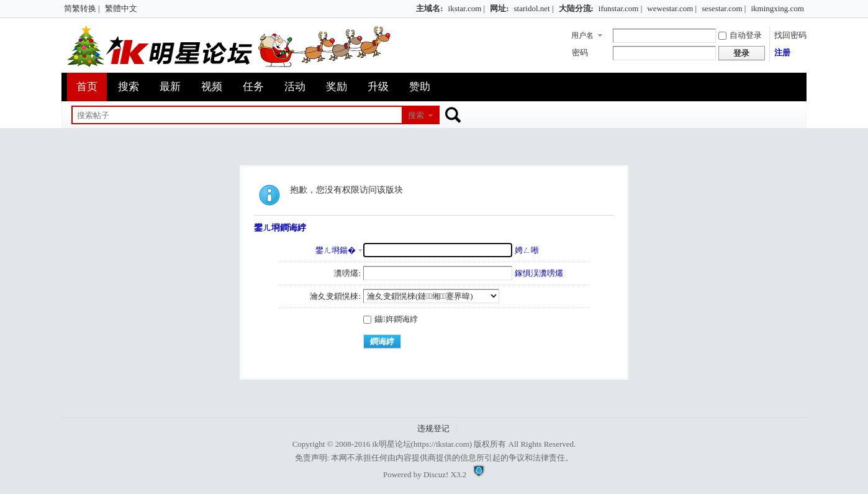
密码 (580, 53)
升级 (378, 87)
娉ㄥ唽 (527, 250)
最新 (170, 87)
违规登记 (433, 428)
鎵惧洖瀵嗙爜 (539, 273)
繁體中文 (121, 8)
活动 (295, 87)
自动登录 (740, 35)
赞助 (420, 87)
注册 (782, 53)
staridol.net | (534, 8)
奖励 (337, 87)
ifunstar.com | (620, 8)
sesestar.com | (724, 8)
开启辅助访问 (410, 9)
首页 (87, 87)
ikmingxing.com (777, 8)
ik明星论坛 (391, 444)
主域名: (429, 8)
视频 (212, 87)
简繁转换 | (82, 8)
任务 (253, 87)
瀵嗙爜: (347, 273)
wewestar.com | (672, 8)
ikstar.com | (467, 8)
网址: (499, 8)
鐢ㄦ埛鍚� (336, 250)
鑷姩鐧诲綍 (391, 319)
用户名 (582, 35)
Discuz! (436, 474)
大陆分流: (576, 8)
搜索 (129, 87)
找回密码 (790, 35)
